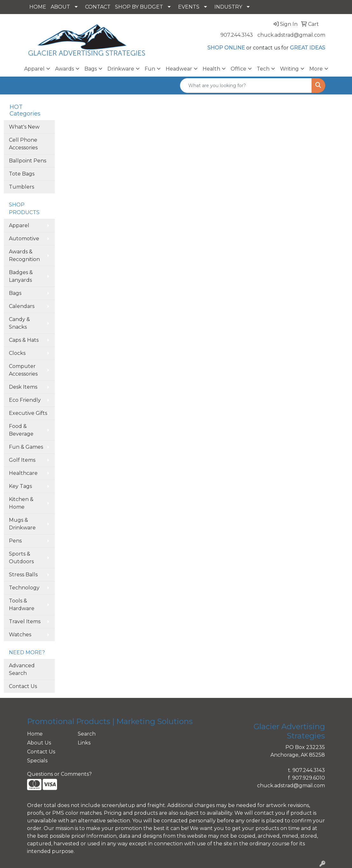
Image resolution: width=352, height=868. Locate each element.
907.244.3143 (237, 35)
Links (84, 743)
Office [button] (238, 69)
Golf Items (22, 460)
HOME (38, 7)
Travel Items (25, 621)
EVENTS (189, 7)
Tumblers (22, 187)
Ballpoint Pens (28, 161)
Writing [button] (289, 69)
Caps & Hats (24, 340)
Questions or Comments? (59, 774)
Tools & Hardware (22, 605)
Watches (20, 635)
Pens (15, 541)
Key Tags (20, 486)
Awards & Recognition (24, 255)
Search (87, 734)
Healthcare (23, 473)
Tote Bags (22, 174)
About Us (39, 743)
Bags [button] (91, 69)
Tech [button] (263, 69)
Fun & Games (26, 447)
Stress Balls (23, 575)
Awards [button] (65, 69)
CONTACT (98, 7)
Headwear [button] (179, 69)
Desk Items (23, 387)
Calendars (22, 306)
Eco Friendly (25, 400)
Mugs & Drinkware (22, 524)
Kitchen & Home (21, 503)
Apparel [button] (34, 69)
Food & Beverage (21, 430)
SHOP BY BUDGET (139, 7)
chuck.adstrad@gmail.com (291, 35)
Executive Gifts (28, 413)
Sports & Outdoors (21, 558)
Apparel (19, 225)
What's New (24, 127)
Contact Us (23, 686)
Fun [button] (150, 69)
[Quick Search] (246, 86)
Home (35, 734)
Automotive (24, 239)
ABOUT (60, 7)
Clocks (17, 353)
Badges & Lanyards (21, 276)
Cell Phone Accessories (23, 144)
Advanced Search (22, 669)
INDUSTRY (228, 7)
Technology (24, 588)
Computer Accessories (23, 370)
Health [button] (211, 69)
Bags (15, 293)
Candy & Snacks (19, 323)
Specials (37, 761)
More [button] (316, 69)
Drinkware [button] (121, 69)
